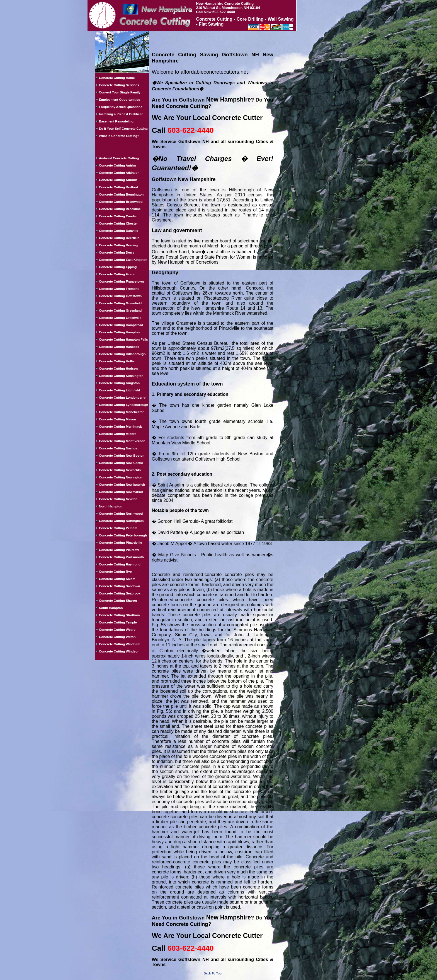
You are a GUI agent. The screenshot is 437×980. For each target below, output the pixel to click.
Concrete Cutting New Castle (121, 463)
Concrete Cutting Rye (115, 572)
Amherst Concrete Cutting (119, 158)
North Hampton (111, 506)
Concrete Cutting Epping (118, 267)
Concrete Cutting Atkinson (119, 173)
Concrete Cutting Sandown (120, 586)
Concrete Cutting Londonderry (122, 398)
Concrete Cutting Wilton (117, 637)
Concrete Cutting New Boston (122, 456)
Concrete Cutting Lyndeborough (124, 405)
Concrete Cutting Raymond (120, 564)
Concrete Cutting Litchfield (120, 390)
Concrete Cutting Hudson (118, 369)
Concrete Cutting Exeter (117, 274)
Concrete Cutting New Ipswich (122, 485)
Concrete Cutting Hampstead (121, 325)
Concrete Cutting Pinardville (121, 543)
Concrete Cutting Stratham (119, 615)
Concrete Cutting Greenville (120, 318)
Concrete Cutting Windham (120, 644)
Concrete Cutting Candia (118, 216)
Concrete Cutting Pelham (118, 528)
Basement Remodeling (116, 121)
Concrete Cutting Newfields (120, 470)
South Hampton (111, 608)
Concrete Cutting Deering (118, 245)
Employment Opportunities (120, 100)
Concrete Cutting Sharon (118, 601)
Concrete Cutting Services (119, 85)
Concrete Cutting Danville (119, 231)
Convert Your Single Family (120, 92)
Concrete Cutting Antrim (117, 165)
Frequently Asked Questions (121, 107)
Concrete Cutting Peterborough (123, 535)
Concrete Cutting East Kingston (123, 260)
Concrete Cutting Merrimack (120, 427)
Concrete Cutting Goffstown (120, 296)
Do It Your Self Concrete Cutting (123, 129)
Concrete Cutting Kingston (119, 383)
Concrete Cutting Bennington (121, 194)
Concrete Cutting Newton (118, 499)
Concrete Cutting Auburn (118, 180)
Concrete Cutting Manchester (121, 412)
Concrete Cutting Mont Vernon (122, 441)
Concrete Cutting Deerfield (119, 238)
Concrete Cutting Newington (121, 477)
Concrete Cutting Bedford (119, 187)
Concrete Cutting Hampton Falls (123, 339)
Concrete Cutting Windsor (119, 651)
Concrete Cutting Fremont (119, 289)
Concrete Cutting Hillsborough (122, 354)
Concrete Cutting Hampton (119, 332)
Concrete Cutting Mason (117, 419)
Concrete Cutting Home (117, 78)
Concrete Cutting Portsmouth (121, 557)
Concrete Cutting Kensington (121, 376)
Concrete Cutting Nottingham (121, 521)
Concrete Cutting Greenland (120, 310)
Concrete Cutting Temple (118, 622)
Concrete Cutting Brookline (120, 209)
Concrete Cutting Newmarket (121, 492)
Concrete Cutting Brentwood (121, 202)
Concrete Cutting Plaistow (119, 550)
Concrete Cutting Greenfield (120, 303)
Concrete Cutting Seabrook (120, 593)
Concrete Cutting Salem (117, 579)
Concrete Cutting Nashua (118, 448)
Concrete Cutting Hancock (119, 347)
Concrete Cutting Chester (118, 223)
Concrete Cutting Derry (117, 252)
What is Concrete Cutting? (119, 136)
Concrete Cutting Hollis (117, 361)
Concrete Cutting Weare (117, 630)
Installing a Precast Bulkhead (121, 114)
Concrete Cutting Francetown (121, 281)
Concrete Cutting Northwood (121, 514)
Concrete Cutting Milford (118, 434)
